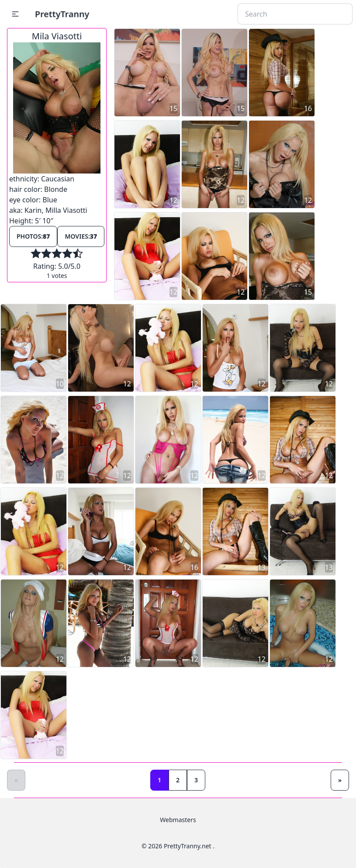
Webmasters (178, 820)
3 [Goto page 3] (196, 780)
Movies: (81, 236)
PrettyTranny (62, 14)
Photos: (33, 236)
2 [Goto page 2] (178, 780)
